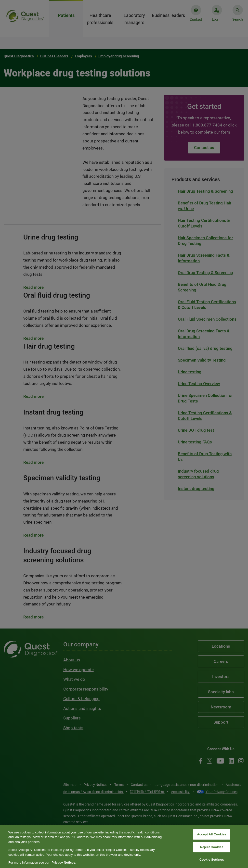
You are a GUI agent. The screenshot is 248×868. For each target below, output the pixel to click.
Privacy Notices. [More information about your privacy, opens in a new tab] (64, 862)
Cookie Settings (212, 860)
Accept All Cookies (212, 835)
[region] (124, 846)
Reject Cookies (212, 847)
